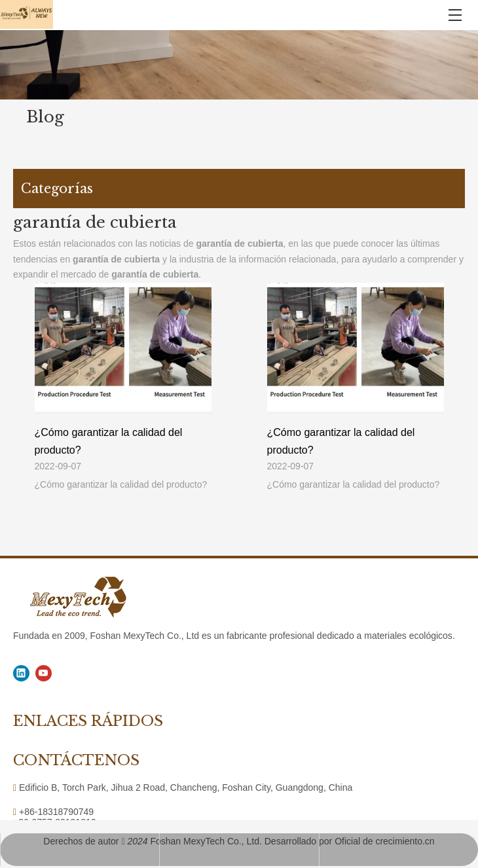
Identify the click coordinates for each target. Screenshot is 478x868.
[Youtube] (44, 673)
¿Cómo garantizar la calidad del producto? (109, 441)
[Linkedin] (21, 673)
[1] (239, 65)
